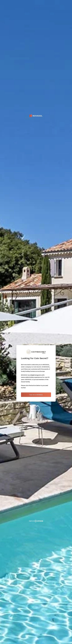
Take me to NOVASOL (36, 395)
